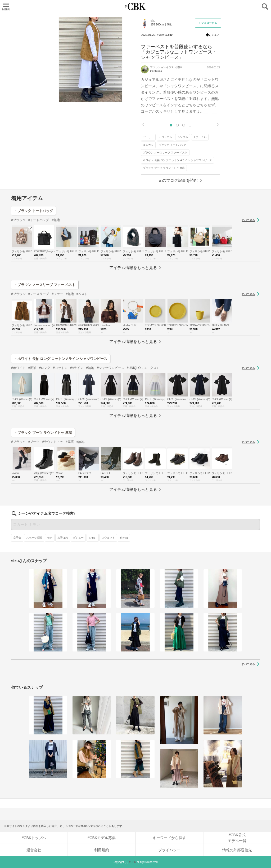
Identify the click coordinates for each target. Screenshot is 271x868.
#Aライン (77, 368)
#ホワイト (18, 368)
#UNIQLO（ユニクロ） (143, 368)
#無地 (56, 220)
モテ (50, 538)
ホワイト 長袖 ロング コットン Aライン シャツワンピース (177, 160)
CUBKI (135, 6)
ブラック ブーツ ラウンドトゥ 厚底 (164, 168)
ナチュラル (200, 137)
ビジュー (78, 538)
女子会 (17, 538)
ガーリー (148, 137)
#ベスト (82, 294)
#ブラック (18, 220)
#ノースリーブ (39, 294)
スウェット (108, 538)
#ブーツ (34, 442)
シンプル (183, 137)
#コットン (60, 368)
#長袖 (32, 368)
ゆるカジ (148, 145)
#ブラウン (18, 294)
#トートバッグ (39, 220)
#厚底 (70, 442)
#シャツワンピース (110, 368)
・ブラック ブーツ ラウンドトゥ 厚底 (43, 433)
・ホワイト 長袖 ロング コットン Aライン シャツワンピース (61, 359)
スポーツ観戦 (34, 538)
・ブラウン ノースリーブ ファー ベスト (45, 285)
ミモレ (93, 538)
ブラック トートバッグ (172, 145)
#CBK (133, 862)
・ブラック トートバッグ (33, 211)
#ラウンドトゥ (53, 442)
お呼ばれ (63, 538)
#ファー (57, 294)
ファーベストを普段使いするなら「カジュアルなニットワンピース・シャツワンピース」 (179, 52)
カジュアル (165, 137)
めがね (124, 538)
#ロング (45, 368)
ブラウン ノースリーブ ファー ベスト (165, 153)
